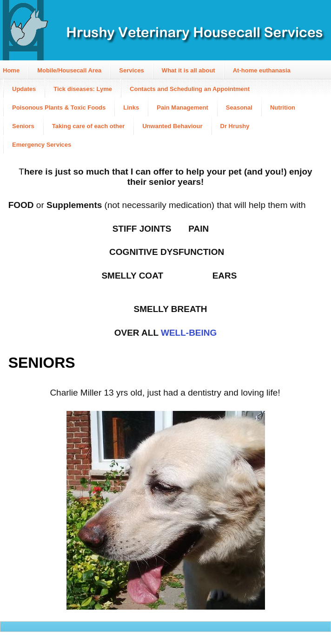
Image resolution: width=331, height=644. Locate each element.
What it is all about (189, 70)
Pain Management (182, 107)
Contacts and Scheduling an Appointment (190, 89)
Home (11, 70)
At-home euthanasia (262, 70)
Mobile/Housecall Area (69, 70)
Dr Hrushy (235, 126)
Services (132, 70)
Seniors (23, 126)
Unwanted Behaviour (172, 126)
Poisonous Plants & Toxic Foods (59, 107)
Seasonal (239, 107)
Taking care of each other (89, 126)
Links (131, 107)
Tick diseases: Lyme (83, 89)
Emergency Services (42, 145)
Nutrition (283, 107)
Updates (24, 89)
